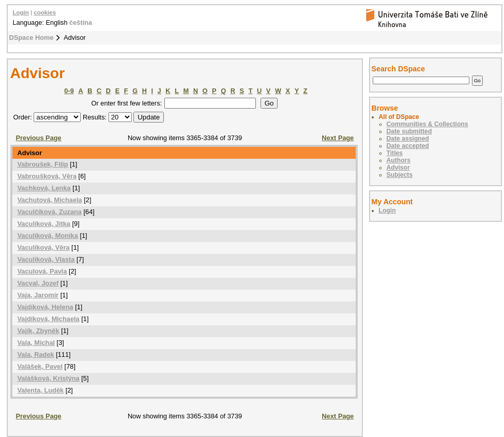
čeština (81, 22)
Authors (399, 160)
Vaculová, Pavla (42, 271)
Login (21, 12)
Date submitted (409, 131)
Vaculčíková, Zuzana (50, 212)
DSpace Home (32, 37)
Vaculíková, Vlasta (46, 259)
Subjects (400, 175)
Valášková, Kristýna (49, 378)
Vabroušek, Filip (43, 164)
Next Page (338, 138)
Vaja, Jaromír (38, 295)
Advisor (398, 168)
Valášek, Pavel (40, 366)
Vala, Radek (36, 355)
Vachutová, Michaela (50, 200)
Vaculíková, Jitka (44, 224)
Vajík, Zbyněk (39, 331)
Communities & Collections (427, 124)
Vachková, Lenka (44, 188)
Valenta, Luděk (41, 390)
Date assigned (408, 139)
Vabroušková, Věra (47, 176)
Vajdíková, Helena (45, 307)
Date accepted (408, 146)
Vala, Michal (36, 343)
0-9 (69, 91)
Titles (395, 153)
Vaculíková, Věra (44, 247)
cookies (45, 12)
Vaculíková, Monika (48, 236)
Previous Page (39, 138)
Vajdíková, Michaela (49, 319)
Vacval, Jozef (38, 283)
